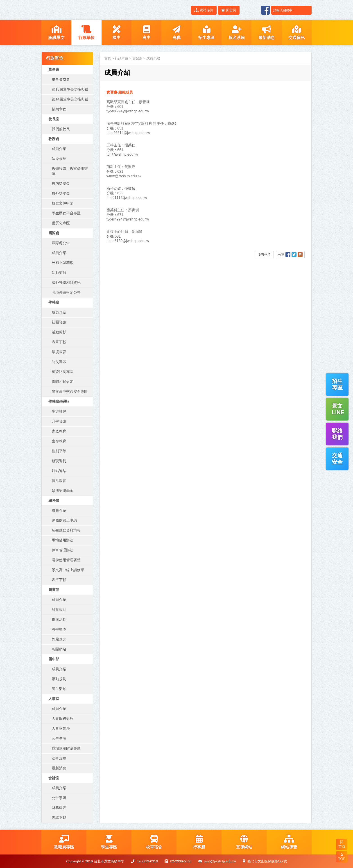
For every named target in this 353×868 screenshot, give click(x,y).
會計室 (54, 778)
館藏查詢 (59, 639)
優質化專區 (61, 223)
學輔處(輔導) (59, 401)
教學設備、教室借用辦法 (70, 171)
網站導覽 (204, 10)
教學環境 (59, 629)
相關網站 (59, 649)
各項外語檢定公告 (66, 292)
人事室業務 (61, 728)
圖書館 (54, 590)
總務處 (54, 501)
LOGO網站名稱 (80, 10)
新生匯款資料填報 (66, 530)
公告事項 (59, 738)
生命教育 (59, 441)
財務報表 (59, 808)
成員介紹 (59, 149)
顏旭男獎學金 (63, 491)
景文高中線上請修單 (68, 570)
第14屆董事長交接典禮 (70, 99)
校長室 (54, 119)
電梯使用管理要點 (66, 560)
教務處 (54, 139)
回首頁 (229, 10)
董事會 (54, 69)
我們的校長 (61, 129)
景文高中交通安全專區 (70, 392)
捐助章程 (59, 109)
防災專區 (59, 362)
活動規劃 (59, 679)
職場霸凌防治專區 (66, 748)
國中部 (54, 659)
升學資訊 (59, 421)
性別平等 (59, 451)
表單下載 (59, 342)
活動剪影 (59, 273)
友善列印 (264, 254)
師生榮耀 (59, 689)
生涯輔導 (59, 411)
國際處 (54, 233)
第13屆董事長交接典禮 (70, 89)
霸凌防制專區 (63, 372)
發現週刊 (59, 461)
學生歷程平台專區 (66, 213)
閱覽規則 (59, 610)
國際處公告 (61, 243)
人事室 (54, 699)
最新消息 (59, 768)
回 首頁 (342, 844)
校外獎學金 (61, 193)
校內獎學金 (61, 183)
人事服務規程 (63, 719)
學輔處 (54, 302)
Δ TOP (342, 857)
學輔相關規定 (63, 382)
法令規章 (59, 159)
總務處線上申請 (64, 520)
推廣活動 (59, 619)
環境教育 (59, 352)
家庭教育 (59, 431)
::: (185, 10)
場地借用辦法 (63, 540)
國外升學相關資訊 (66, 283)
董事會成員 (61, 79)
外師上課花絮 (63, 263)
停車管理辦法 (63, 550)
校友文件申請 (63, 203)
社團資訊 (59, 322)
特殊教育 (59, 481)
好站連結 (59, 471)
